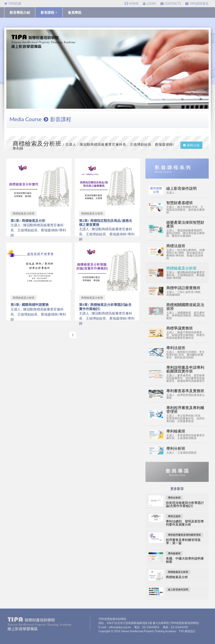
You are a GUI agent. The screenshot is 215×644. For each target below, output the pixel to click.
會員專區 (75, 12)
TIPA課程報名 (197, 3)
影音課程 (49, 12)
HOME (132, 3)
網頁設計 (190, 631)
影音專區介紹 (20, 12)
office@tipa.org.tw (120, 627)
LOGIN (150, 3)
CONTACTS (171, 3)
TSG (181, 631)
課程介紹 (191, 145)
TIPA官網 (13, 3)
